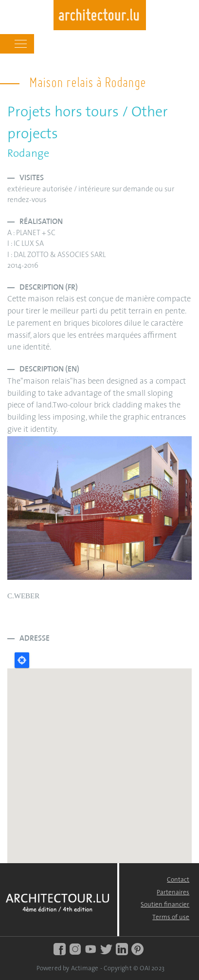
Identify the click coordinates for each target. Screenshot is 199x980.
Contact (178, 880)
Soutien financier (165, 905)
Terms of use (171, 917)
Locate (22, 660)
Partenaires (173, 893)
